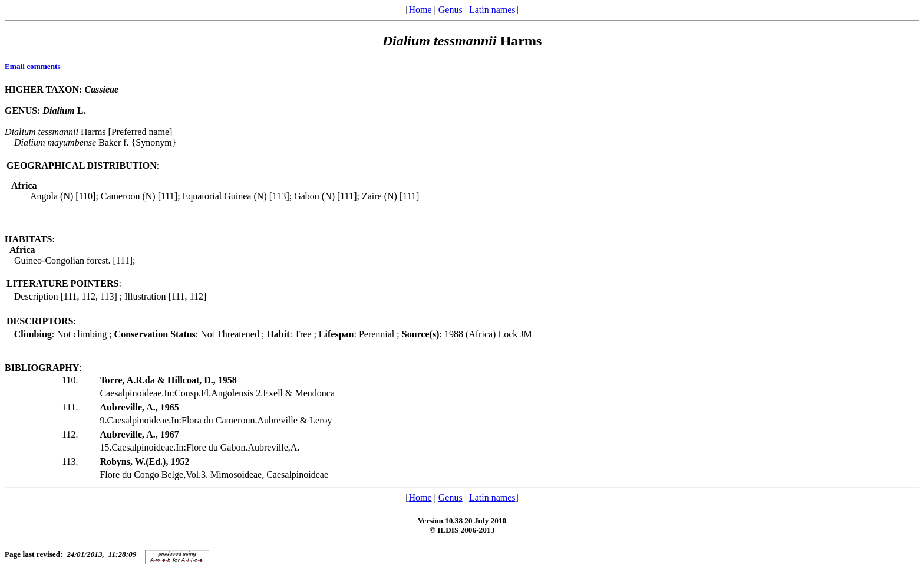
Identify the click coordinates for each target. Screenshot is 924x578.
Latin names (492, 10)
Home (420, 10)
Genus (451, 10)
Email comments (33, 66)
